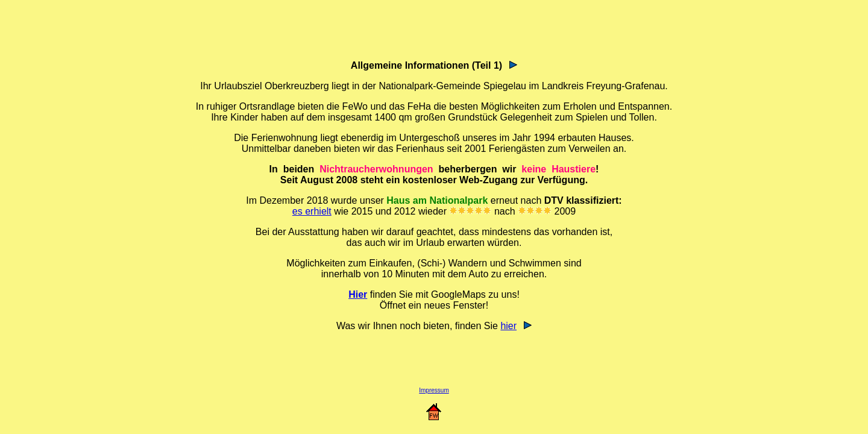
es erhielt (312, 211)
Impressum (434, 390)
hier (508, 326)
